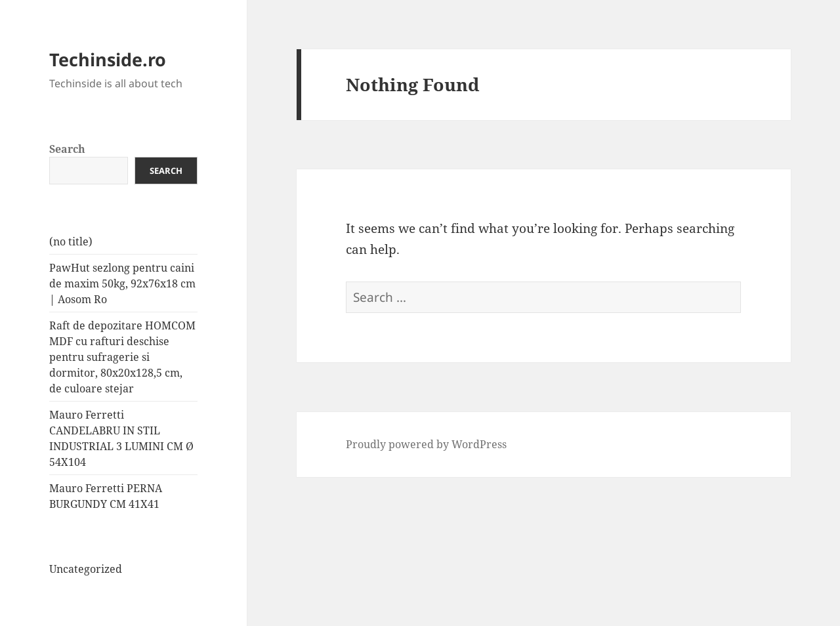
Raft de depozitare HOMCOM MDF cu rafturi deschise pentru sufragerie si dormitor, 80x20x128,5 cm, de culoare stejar (122, 357)
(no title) (71, 241)
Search (67, 149)
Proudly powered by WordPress (426, 444)
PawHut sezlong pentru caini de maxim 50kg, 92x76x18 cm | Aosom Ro (122, 283)
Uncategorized (86, 569)
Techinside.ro (108, 59)
